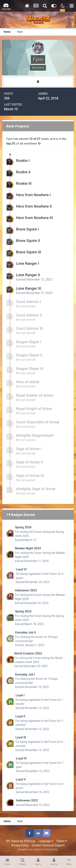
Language (46, 841)
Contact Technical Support (48, 845)
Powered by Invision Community (38, 849)
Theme (62, 841)
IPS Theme (13, 841)
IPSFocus (30, 841)
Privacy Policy (20, 845)
